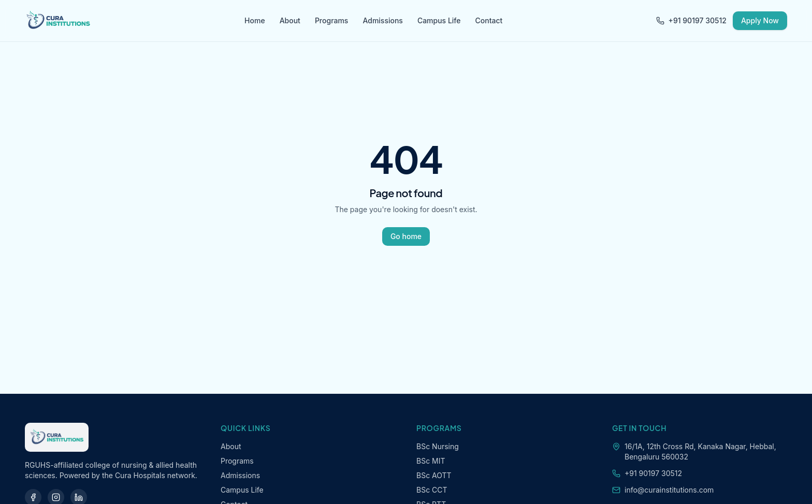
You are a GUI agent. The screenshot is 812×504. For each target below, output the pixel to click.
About (290, 20)
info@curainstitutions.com (669, 490)
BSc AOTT (434, 475)
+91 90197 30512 (691, 20)
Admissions (382, 20)
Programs (332, 20)
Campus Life (439, 20)
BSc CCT (432, 490)
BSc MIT (431, 461)
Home (255, 20)
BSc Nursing (438, 446)
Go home (406, 236)
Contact (489, 20)
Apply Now (760, 20)
